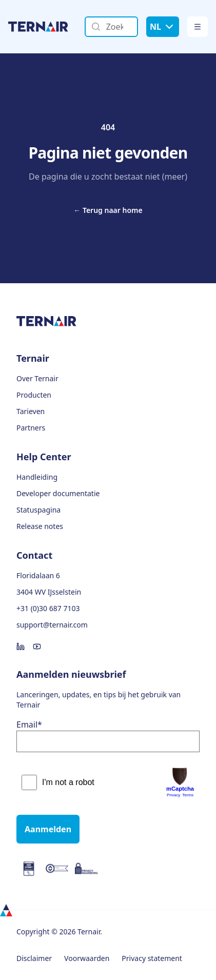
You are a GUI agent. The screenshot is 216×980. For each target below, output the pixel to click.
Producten (34, 395)
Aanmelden (48, 829)
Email (29, 724)
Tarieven (31, 411)
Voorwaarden (87, 958)
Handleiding (37, 477)
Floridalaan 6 (38, 575)
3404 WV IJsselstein (49, 592)
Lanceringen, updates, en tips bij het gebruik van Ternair (99, 700)
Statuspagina (38, 510)
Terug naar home (108, 210)
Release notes (40, 526)
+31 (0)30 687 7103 (48, 608)
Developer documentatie (58, 493)
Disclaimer (34, 958)
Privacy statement (152, 958)
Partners (31, 428)
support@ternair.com (52, 625)
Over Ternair (37, 378)
